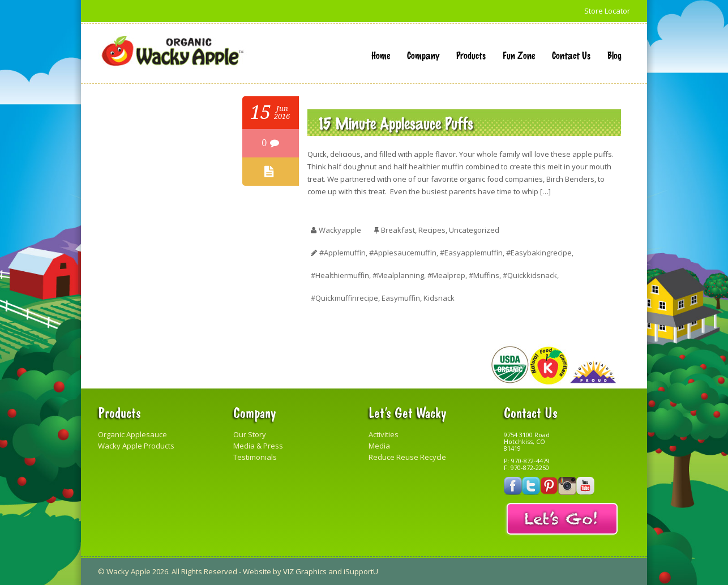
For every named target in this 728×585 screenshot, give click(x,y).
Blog (614, 55)
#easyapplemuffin (471, 253)
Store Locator (607, 11)
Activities (384, 434)
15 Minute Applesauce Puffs (396, 123)
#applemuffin (342, 253)
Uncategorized (474, 230)
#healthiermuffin (340, 275)
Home (381, 55)
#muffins (484, 275)
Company (423, 55)
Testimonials (255, 457)
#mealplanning (398, 275)
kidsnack (439, 298)
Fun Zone (519, 55)
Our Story (250, 434)
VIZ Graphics (305, 571)
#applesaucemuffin (403, 253)
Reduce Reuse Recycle (407, 457)
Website (257, 571)
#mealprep (446, 275)
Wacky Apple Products (136, 446)
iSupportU (361, 571)
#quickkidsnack (530, 275)
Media (379, 446)
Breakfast (398, 230)
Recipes (432, 230)
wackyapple (340, 230)
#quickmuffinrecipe (344, 298)
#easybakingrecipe (539, 253)
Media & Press (258, 446)
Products (471, 55)
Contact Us (571, 55)
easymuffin (401, 298)
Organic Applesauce (132, 434)
